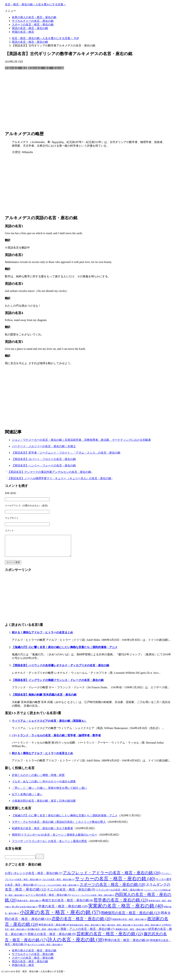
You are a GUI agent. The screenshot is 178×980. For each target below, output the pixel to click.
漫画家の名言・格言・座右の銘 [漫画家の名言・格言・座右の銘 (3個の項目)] (132, 933)
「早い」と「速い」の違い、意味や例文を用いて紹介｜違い (49, 792)
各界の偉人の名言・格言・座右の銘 (34, 17)
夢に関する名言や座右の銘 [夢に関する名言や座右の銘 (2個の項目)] (25, 911)
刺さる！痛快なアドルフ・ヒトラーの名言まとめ (42, 637)
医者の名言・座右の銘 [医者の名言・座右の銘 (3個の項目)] (29, 905)
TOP (45, 38)
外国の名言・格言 (23, 32)
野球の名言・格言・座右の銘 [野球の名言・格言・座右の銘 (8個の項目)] (127, 944)
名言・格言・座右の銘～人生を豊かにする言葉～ (35, 4)
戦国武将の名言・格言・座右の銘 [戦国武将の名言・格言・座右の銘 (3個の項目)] (130, 923)
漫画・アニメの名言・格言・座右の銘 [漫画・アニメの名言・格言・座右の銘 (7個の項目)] (88, 933)
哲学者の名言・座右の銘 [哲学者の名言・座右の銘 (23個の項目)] (121, 904)
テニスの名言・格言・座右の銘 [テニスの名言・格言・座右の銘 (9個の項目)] (71, 894)
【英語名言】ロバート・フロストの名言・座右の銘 (44, 459)
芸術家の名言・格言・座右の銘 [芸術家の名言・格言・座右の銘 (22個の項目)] (110, 938)
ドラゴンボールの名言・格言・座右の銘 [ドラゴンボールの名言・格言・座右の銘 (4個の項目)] (120, 894)
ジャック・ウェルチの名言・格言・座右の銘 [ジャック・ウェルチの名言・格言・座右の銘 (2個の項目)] (58, 889)
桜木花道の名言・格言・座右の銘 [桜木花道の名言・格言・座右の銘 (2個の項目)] (85, 929)
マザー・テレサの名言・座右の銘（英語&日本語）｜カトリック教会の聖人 (59, 826)
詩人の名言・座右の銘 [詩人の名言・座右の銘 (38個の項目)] (76, 944)
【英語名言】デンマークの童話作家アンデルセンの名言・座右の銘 (49, 472)
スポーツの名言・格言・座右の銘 (33, 25)
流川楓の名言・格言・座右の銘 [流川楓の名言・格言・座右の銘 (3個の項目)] (43, 933)
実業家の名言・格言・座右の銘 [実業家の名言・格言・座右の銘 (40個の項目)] (126, 910)
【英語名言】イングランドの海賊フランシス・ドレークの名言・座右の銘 (58, 684)
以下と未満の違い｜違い (27, 798)
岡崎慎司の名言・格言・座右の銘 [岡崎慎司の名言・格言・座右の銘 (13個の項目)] (130, 917)
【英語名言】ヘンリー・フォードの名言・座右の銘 (44, 465)
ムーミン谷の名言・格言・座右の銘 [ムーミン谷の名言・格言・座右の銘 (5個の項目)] (48, 899)
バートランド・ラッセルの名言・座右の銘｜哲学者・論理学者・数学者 (56, 740)
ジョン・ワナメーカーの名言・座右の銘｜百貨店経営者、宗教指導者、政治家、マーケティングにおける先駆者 (81, 440)
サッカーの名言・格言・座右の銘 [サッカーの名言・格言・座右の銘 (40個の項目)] (115, 883)
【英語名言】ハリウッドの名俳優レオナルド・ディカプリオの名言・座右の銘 (60, 669)
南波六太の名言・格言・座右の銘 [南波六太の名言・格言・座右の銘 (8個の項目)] (68, 904)
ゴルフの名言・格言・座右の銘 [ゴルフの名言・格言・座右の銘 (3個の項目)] (58, 884)
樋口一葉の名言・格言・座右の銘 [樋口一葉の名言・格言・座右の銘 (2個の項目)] (117, 929)
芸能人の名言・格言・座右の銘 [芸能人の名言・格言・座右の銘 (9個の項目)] (52, 938)
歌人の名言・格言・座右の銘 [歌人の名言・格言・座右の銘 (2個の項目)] (147, 929)
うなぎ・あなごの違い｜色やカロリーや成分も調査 (44, 786)
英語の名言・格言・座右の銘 (30, 28)
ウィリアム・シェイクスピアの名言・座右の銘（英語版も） (49, 725)
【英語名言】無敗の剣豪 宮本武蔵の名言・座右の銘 (44, 699)
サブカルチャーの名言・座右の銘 (33, 21)
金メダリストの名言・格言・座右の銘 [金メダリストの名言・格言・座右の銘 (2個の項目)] (45, 949)
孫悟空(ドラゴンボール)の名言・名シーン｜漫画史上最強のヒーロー (54, 839)
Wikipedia (27, 152)
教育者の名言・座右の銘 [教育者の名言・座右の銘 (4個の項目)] (54, 929)
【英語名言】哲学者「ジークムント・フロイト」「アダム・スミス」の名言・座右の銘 (66, 453)
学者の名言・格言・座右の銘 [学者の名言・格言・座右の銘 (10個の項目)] (63, 910)
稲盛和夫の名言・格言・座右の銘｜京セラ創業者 (42, 832)
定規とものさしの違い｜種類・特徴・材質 (38, 779)
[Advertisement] (89, 100)
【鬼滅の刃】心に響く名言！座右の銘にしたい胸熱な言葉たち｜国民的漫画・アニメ (65, 651)
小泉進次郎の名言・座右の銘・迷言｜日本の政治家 (44, 805)
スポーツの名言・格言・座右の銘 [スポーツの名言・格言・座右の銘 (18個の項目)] (112, 889)
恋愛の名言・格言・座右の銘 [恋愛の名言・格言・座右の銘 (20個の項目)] (82, 923)
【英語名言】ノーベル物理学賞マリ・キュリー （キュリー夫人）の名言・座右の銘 (59, 478)
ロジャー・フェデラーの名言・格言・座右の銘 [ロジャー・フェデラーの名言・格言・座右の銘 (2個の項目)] (93, 899)
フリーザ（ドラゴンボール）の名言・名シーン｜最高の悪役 (49, 845)
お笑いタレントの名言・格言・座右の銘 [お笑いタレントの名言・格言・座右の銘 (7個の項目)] (34, 877)
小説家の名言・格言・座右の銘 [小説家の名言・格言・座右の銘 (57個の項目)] (60, 916)
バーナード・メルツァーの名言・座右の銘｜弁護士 (44, 446)
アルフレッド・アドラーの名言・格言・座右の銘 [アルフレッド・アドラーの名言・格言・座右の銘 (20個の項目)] (112, 877)
